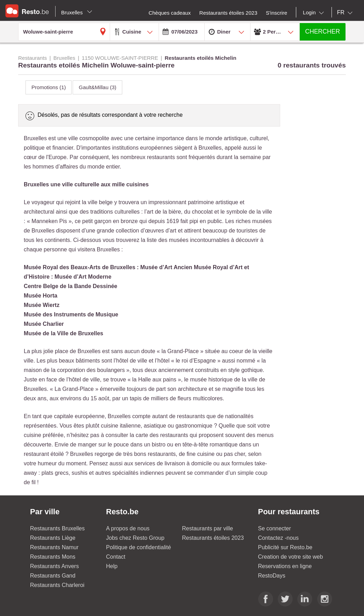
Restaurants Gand (53, 576)
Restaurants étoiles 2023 (213, 538)
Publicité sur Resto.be (285, 547)
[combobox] (315, 13)
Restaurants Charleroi (57, 585)
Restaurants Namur (54, 547)
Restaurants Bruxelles (57, 528)
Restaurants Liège (53, 538)
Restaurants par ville (208, 528)
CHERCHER (322, 31)
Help (112, 566)
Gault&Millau (97, 87)
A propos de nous (128, 528)
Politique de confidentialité (139, 547)
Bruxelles (77, 12)
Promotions (49, 87)
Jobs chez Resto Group (135, 538)
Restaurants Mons (53, 557)
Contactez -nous (279, 538)
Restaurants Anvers (54, 566)
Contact (116, 557)
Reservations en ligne (285, 566)
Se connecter (275, 528)
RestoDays (272, 576)
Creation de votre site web (291, 557)
